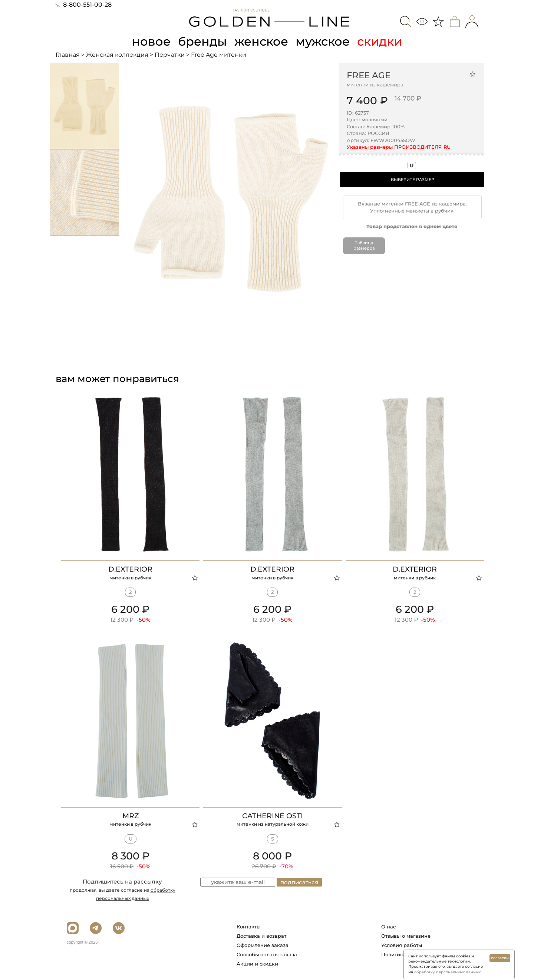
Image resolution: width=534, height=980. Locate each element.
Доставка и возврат (261, 936)
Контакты (248, 927)
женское (261, 41)
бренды (202, 41)
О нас (388, 927)
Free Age (369, 75)
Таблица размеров (364, 246)
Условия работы (402, 945)
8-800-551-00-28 (84, 5)
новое (151, 41)
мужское (323, 41)
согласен (500, 958)
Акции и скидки (257, 964)
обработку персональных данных (447, 972)
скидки (380, 41)
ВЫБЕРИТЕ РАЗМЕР (413, 180)
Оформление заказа (263, 945)
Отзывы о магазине (406, 936)
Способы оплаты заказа (267, 954)
